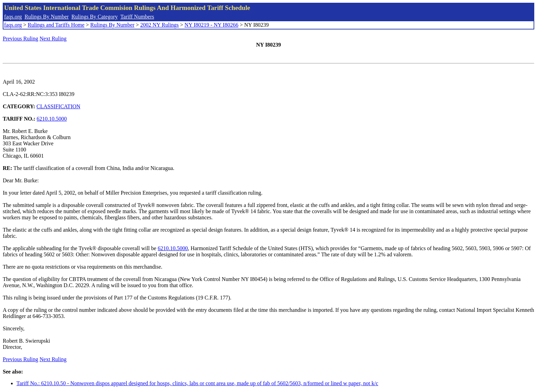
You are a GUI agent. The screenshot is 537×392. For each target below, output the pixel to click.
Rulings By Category (95, 17)
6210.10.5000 (52, 119)
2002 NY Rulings (160, 25)
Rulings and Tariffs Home (56, 25)
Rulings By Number (47, 17)
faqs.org (13, 17)
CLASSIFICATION (59, 106)
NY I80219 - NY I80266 (211, 25)
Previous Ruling (21, 39)
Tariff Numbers (137, 17)
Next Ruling (53, 39)
